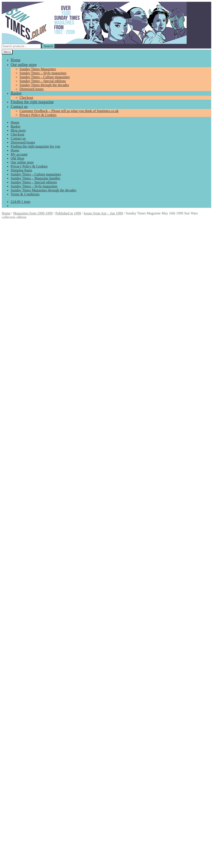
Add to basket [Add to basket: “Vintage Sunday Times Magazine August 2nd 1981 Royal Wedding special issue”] (31, 508)
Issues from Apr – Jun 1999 (103, 213)
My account (19, 154)
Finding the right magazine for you (35, 146)
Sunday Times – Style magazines (43, 73)
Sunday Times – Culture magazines (45, 77)
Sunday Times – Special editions (43, 81)
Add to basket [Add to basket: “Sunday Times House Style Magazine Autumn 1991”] (29, 600)
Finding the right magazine (32, 102)
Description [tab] (19, 321)
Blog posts (18, 130)
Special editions (140, 314)
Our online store (24, 65)
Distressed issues (32, 89)
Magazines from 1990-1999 (33, 213)
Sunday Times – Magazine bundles (35, 178)
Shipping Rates (21, 170)
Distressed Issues (23, 142)
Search (48, 46)
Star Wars (193, 314)
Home (16, 60)
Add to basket (13, 309)
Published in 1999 (68, 213)
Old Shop (17, 158)
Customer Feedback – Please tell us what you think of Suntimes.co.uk (69, 111)
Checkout (26, 98)
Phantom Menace (173, 314)
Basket (16, 93)
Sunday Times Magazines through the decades (43, 190)
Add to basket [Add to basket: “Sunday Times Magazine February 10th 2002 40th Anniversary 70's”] (31, 668)
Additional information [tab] (27, 325)
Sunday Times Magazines (38, 69)
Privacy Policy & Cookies (38, 115)
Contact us (19, 107)
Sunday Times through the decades (44, 85)
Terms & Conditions (25, 194)
